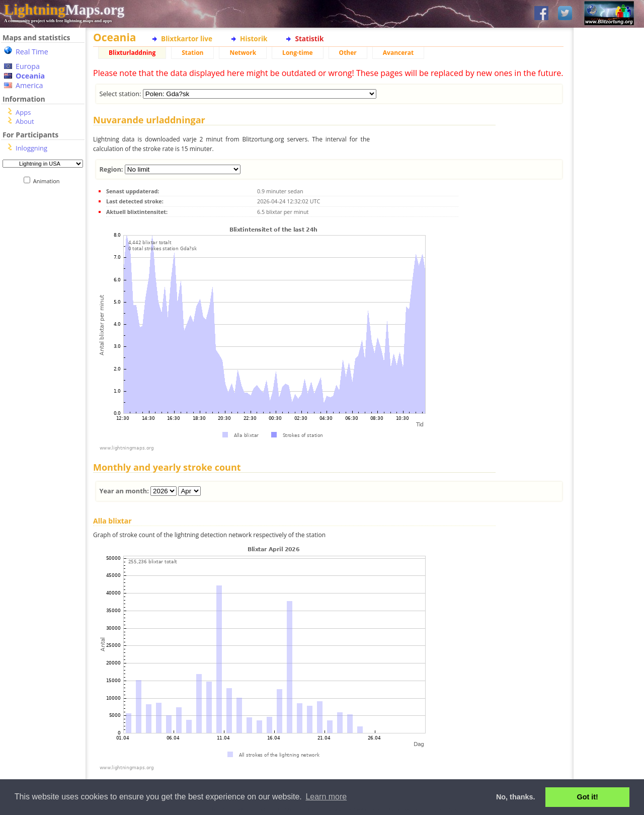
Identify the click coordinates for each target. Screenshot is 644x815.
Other (348, 53)
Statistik (309, 39)
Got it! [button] (588, 797)
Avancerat (398, 53)
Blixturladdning (132, 53)
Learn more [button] (326, 797)
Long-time (297, 53)
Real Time (32, 52)
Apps (23, 112)
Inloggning (31, 148)
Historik (254, 39)
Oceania (30, 76)
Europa (28, 66)
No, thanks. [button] (516, 797)
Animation (49, 181)
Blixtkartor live (187, 39)
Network (243, 53)
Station (192, 53)
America (29, 85)
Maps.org (64, 10)
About (25, 121)
